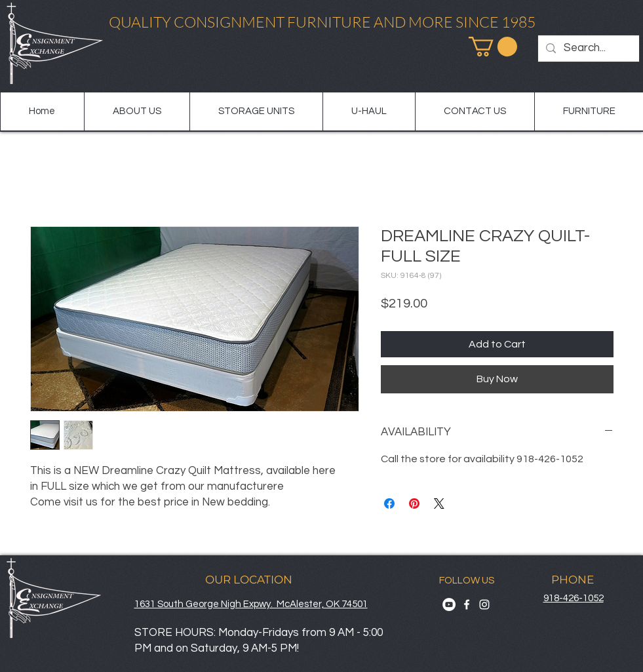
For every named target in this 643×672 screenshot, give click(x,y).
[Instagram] (484, 604)
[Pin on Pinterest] (414, 504)
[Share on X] (439, 504)
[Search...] (588, 49)
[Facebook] (467, 604)
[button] (493, 47)
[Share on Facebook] (389, 504)
